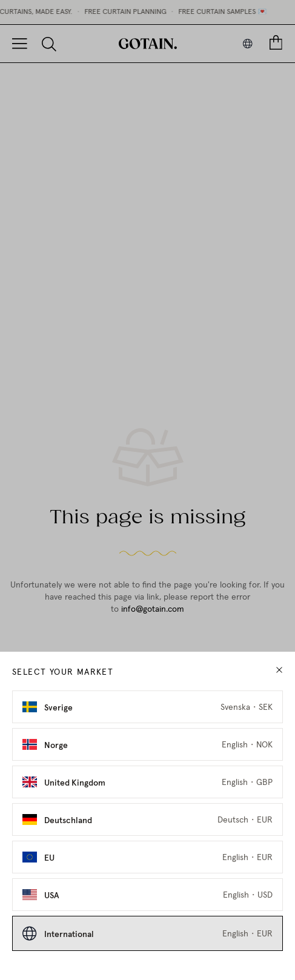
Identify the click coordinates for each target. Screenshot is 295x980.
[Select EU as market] (147, 857)
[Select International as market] (147, 933)
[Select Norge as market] (147, 744)
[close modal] (279, 670)
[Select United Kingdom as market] (147, 782)
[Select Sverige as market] (147, 707)
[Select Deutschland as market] (147, 819)
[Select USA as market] (147, 895)
